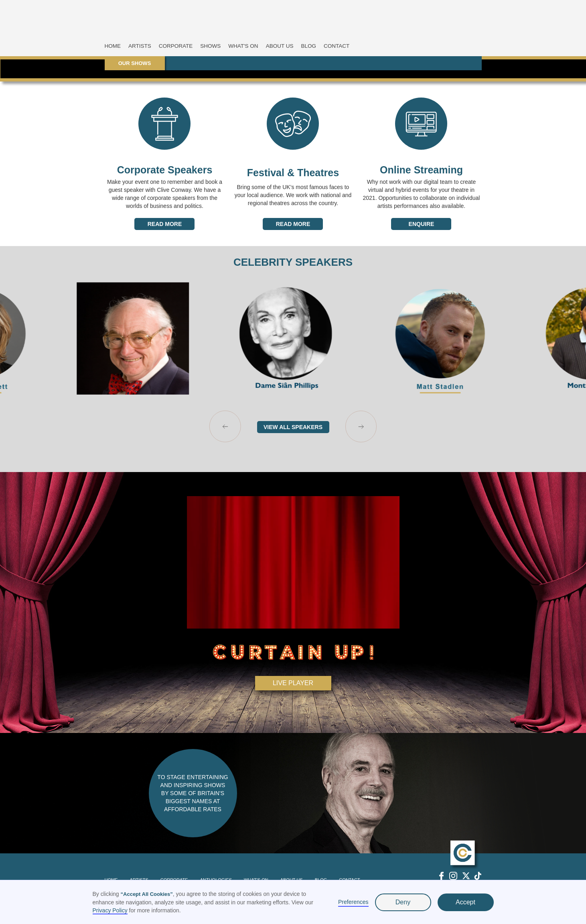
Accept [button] (465, 902)
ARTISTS (140, 46)
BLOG (308, 46)
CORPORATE (176, 46)
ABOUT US (280, 46)
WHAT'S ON (243, 46)
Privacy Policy (110, 910)
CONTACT (337, 46)
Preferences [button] (353, 902)
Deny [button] (403, 902)
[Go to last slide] (225, 426)
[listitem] (140, 338)
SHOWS (210, 46)
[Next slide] (361, 426)
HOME (113, 46)
